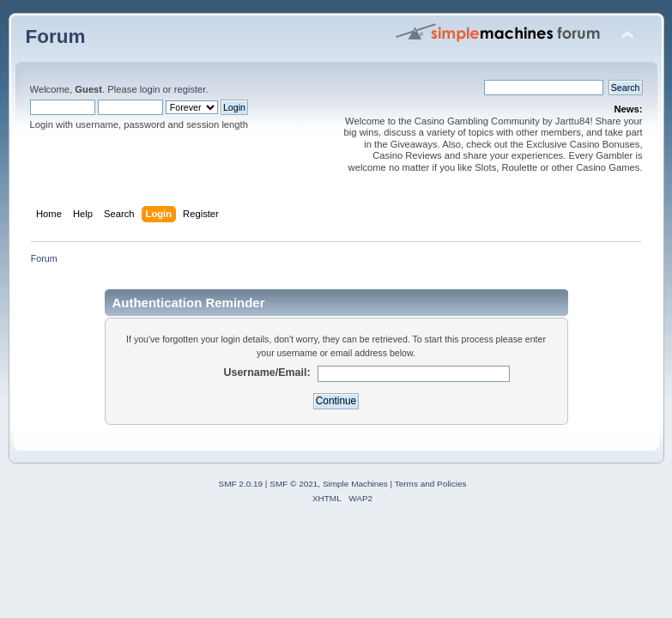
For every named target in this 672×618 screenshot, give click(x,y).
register (190, 89)
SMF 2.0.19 (241, 484)
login (150, 89)
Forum (56, 36)
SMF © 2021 (294, 484)
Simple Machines (355, 484)
